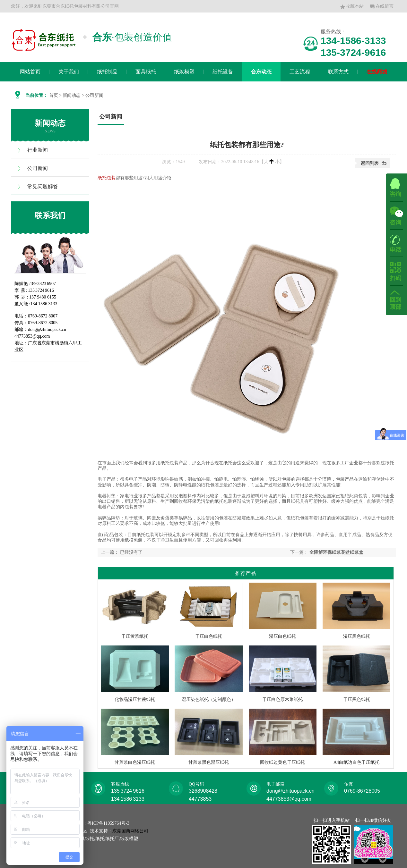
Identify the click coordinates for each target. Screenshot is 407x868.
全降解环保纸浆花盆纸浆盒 (336, 552)
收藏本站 (352, 7)
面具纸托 (146, 72)
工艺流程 (300, 72)
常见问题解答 (43, 186)
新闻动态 (72, 95)
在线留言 (382, 7)
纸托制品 (107, 72)
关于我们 (69, 72)
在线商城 (377, 72)
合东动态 (261, 72)
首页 (54, 95)
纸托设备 (223, 72)
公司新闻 (38, 168)
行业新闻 (38, 150)
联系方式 (338, 72)
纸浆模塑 (184, 72)
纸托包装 (107, 178)
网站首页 (30, 72)
